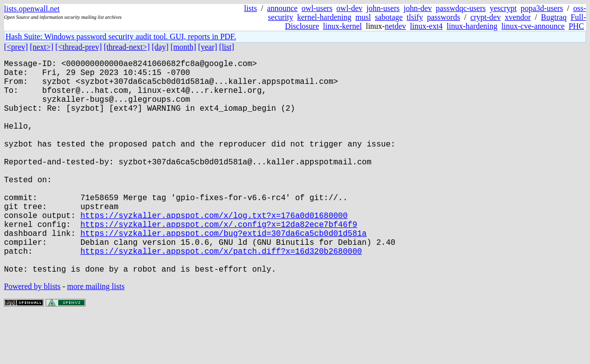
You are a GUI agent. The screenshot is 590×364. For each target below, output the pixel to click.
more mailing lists (96, 334)
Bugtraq (554, 17)
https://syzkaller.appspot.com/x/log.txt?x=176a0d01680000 (214, 251)
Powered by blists (32, 334)
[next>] (42, 47)
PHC (576, 26)
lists (251, 8)
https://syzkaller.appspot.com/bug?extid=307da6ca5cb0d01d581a (224, 273)
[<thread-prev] (78, 47)
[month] (183, 47)
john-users (383, 8)
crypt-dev (485, 17)
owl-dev (349, 8)
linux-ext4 (426, 26)
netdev (395, 26)
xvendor (517, 17)
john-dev (418, 8)
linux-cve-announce (533, 26)
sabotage (389, 17)
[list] (227, 47)
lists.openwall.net (32, 9)
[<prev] (16, 47)
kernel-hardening (324, 17)
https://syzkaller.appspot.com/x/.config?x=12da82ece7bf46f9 (219, 262)
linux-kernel (342, 26)
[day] (160, 47)
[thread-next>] (127, 47)
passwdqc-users (461, 8)
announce (282, 8)
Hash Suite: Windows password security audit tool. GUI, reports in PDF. (121, 36)
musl (363, 17)
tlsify (415, 17)
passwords (444, 17)
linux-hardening (472, 26)
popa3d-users (542, 8)
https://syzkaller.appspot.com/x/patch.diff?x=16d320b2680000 (221, 294)
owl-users (317, 8)
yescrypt (503, 8)
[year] (208, 47)
